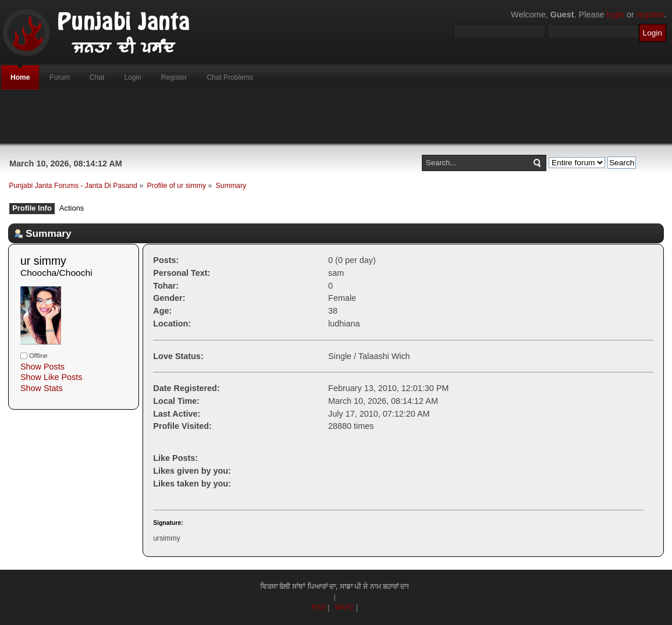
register (650, 15)
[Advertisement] (336, 117)
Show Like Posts (51, 377)
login (616, 15)
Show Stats (42, 388)
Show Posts (42, 367)
